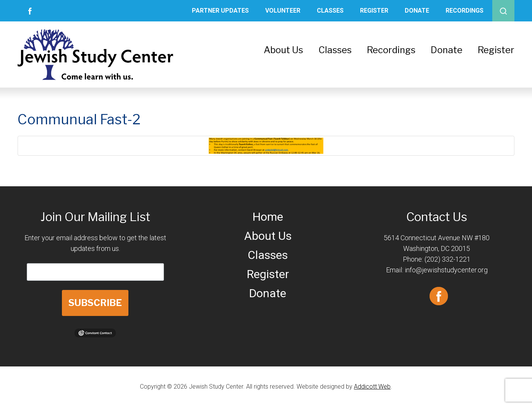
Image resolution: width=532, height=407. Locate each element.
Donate (417, 11)
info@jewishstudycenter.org (446, 270)
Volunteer (283, 11)
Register (374, 11)
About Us (283, 50)
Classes (330, 11)
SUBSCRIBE (95, 303)
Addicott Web (372, 387)
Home (268, 217)
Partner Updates (220, 11)
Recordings (465, 11)
